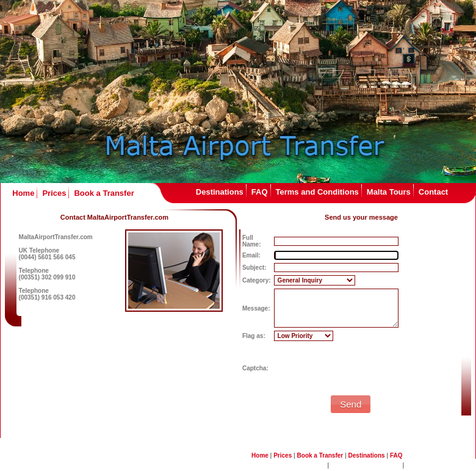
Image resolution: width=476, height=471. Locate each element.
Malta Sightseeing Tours (366, 465)
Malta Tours (389, 192)
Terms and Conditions (317, 192)
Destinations (220, 192)
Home (23, 193)
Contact (433, 192)
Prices (54, 193)
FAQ (260, 192)
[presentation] (367, 368)
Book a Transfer (104, 193)
